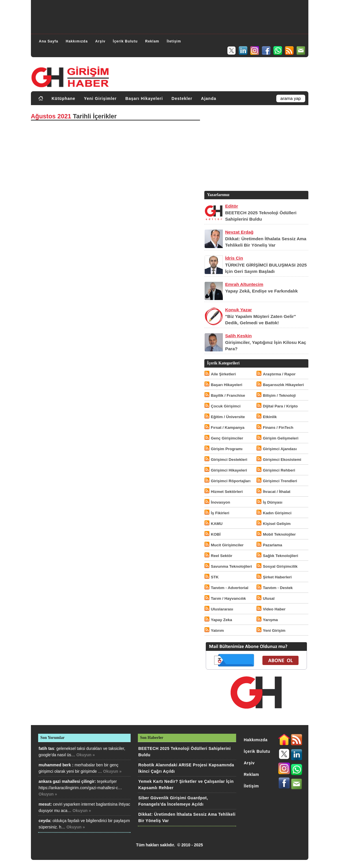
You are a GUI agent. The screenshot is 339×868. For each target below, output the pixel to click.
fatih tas (47, 748)
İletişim (174, 41)
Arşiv (100, 41)
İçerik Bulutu (125, 41)
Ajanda (209, 98)
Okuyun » (86, 755)
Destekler (182, 98)
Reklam (152, 41)
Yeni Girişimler (100, 98)
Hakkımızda (77, 41)
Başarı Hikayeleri (144, 98)
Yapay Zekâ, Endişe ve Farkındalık (262, 291)
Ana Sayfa (49, 41)
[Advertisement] (170, 16)
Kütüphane (64, 98)
